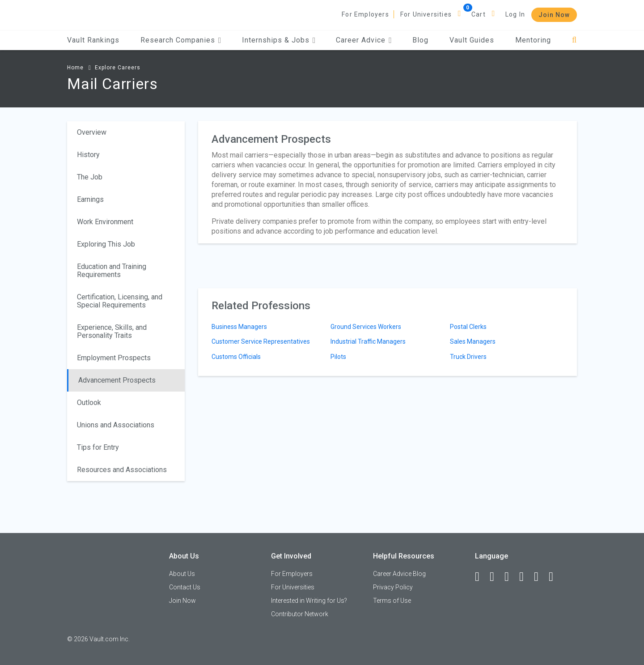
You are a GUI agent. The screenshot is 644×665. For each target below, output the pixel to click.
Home (75, 68)
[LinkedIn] (496, 577)
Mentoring (533, 40)
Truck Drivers (468, 357)
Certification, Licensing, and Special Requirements (120, 301)
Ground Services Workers (366, 327)
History (88, 155)
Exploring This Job (106, 244)
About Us (182, 574)
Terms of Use (392, 601)
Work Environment (105, 222)
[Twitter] (511, 577)
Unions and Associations (116, 425)
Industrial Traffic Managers (368, 341)
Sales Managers (473, 341)
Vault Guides (472, 40)
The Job (90, 177)
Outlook (89, 403)
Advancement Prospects (117, 380)
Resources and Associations (122, 470)
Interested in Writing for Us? (309, 601)
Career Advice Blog (399, 574)
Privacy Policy (393, 587)
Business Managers (239, 327)
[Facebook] (481, 577)
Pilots (338, 357)
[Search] (574, 40)
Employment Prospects (114, 358)
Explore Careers (118, 68)
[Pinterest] (540, 577)
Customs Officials (236, 357)
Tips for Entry (98, 447)
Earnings (90, 199)
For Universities (426, 14)
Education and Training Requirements (112, 271)
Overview (92, 132)
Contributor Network (300, 614)
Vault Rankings (93, 40)
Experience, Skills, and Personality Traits (112, 331)
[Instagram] (525, 577)
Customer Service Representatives (261, 341)
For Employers (365, 14)
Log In (515, 14)
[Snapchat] (555, 577)
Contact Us (185, 587)
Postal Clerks (468, 327)
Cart (479, 14)
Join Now (554, 15)
